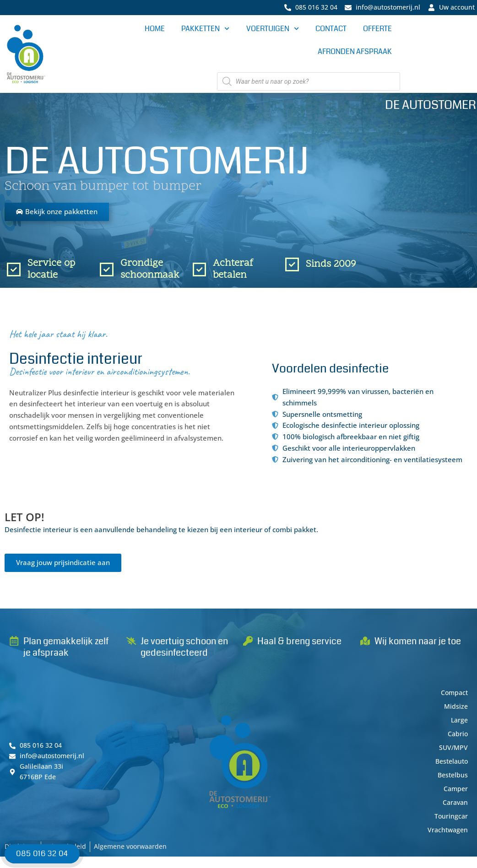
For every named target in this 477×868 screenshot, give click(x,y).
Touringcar (451, 822)
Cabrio (457, 739)
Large (459, 726)
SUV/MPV (453, 753)
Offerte (377, 30)
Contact (331, 30)
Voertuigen (273, 30)
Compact (453, 698)
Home (155, 30)
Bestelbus (452, 781)
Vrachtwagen (447, 836)
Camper (455, 794)
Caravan (454, 808)
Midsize (455, 712)
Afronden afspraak (355, 52)
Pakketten (205, 30)
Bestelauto (450, 767)
